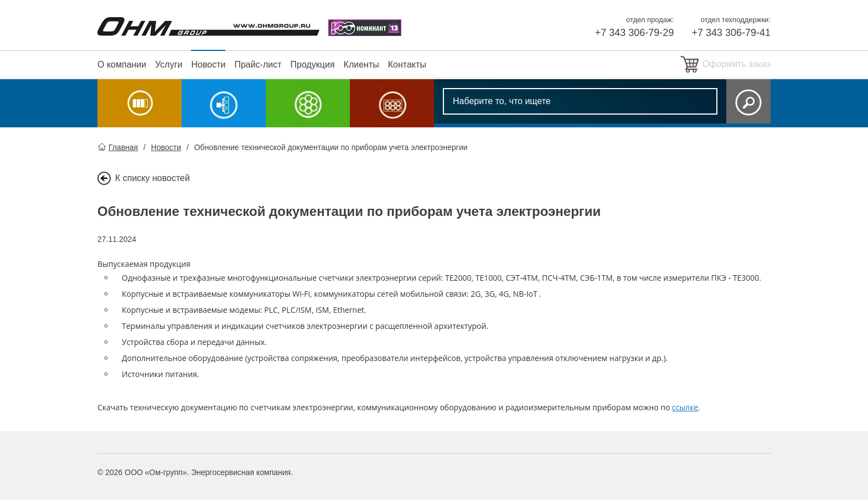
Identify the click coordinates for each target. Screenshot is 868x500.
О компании (122, 65)
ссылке (685, 407)
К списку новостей (153, 178)
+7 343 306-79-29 (635, 33)
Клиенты (361, 65)
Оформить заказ (737, 64)
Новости (208, 65)
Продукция (313, 65)
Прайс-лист (258, 65)
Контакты (407, 65)
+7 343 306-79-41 (731, 33)
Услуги (169, 65)
